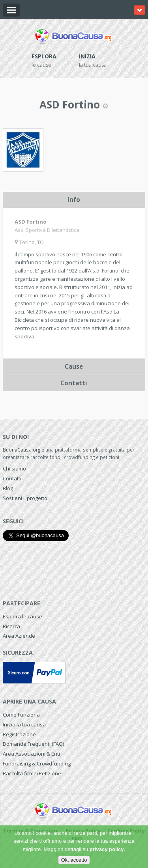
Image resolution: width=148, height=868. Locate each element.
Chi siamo (14, 469)
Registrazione (19, 734)
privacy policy (107, 849)
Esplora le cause (22, 616)
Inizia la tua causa (24, 724)
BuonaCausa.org (22, 450)
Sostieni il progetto (25, 498)
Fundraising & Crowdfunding (37, 763)
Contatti (12, 478)
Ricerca (11, 626)
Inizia (87, 56)
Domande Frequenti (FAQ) (33, 744)
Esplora (44, 56)
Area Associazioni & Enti (31, 754)
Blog (8, 488)
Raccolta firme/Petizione (32, 773)
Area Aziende (19, 636)
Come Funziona (21, 715)
